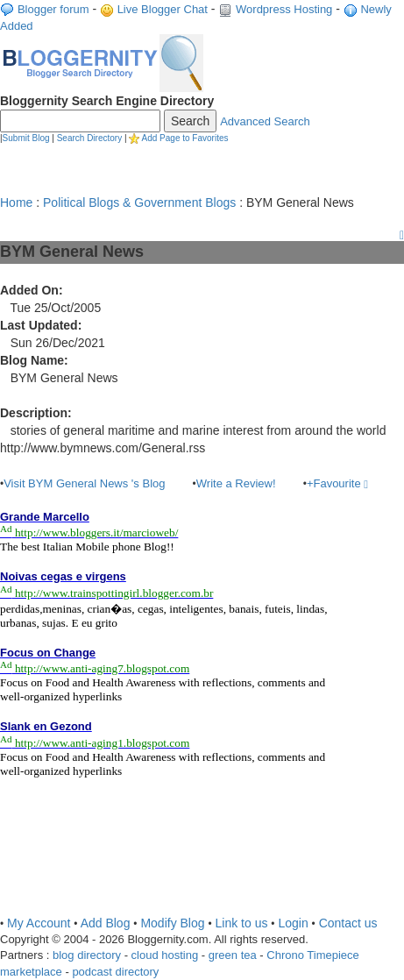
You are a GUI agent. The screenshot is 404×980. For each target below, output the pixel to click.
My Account (39, 923)
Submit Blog (26, 138)
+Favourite (337, 483)
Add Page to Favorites (185, 138)
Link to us (242, 923)
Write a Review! (236, 483)
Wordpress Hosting (284, 9)
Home (16, 202)
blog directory (87, 955)
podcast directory (115, 972)
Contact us (348, 923)
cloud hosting (165, 955)
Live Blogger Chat (163, 9)
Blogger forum (53, 9)
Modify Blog (172, 923)
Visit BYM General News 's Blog (84, 483)
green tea (233, 955)
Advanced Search (265, 121)
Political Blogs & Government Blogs (139, 202)
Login (293, 923)
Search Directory (89, 138)
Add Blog (106, 923)
